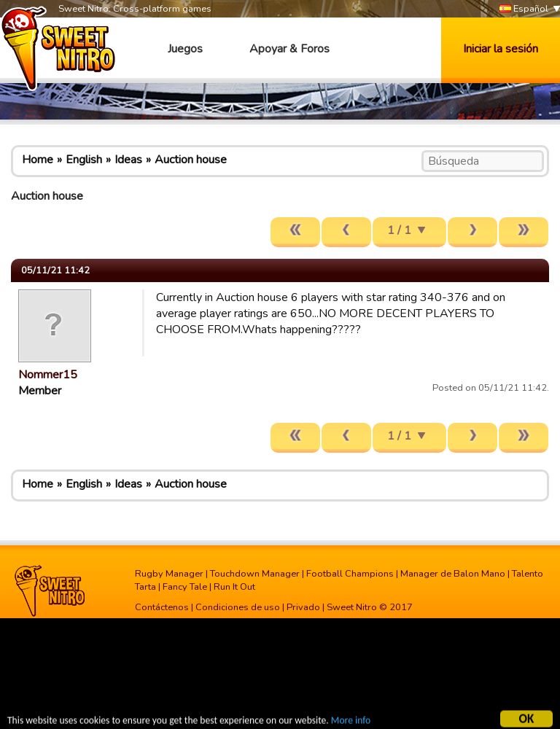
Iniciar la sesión (501, 49)
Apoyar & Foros (289, 49)
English (84, 160)
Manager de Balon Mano (453, 574)
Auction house (191, 160)
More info (351, 722)
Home (38, 160)
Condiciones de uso (238, 607)
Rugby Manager (169, 574)
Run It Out (234, 587)
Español (524, 9)
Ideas (128, 160)
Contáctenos (162, 607)
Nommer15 (48, 375)
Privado (303, 607)
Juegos (185, 49)
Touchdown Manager (255, 574)
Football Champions (350, 574)
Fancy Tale (185, 587)
